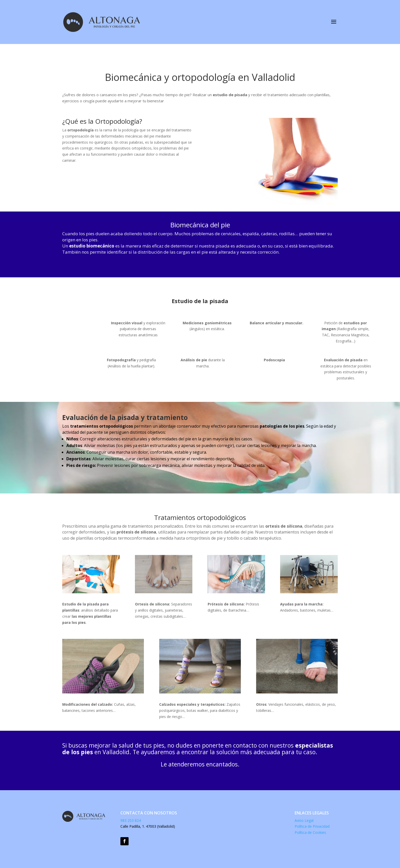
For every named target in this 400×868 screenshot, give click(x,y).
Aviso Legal (304, 820)
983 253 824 (131, 820)
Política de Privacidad (312, 826)
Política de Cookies (310, 832)
